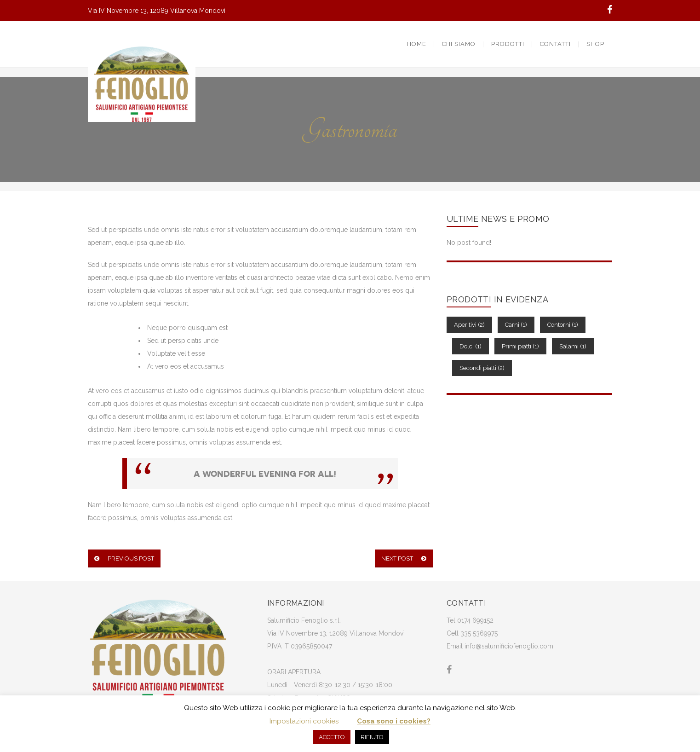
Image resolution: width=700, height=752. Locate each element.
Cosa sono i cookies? (394, 721)
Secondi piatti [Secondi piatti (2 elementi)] (482, 368)
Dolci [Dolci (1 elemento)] (470, 346)
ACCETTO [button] (332, 737)
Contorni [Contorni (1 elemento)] (563, 325)
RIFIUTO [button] (372, 737)
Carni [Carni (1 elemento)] (516, 325)
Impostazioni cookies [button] (304, 721)
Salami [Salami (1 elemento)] (573, 346)
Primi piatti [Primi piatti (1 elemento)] (520, 346)
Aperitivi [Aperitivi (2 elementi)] (469, 325)
